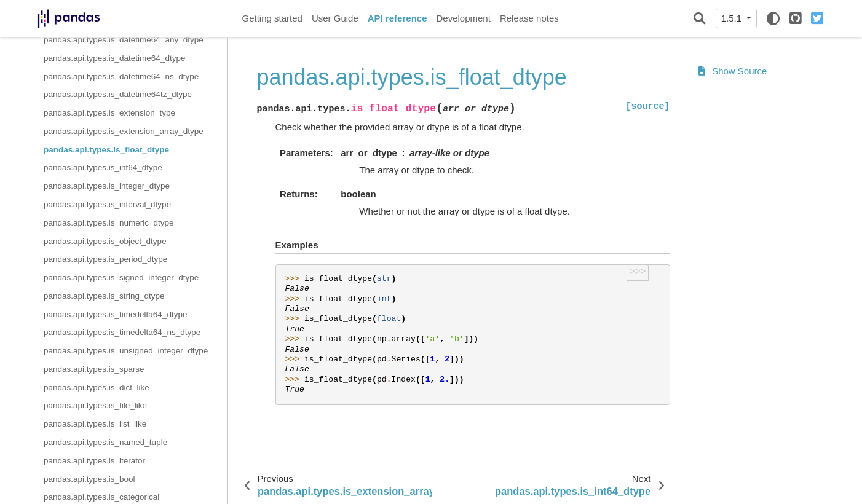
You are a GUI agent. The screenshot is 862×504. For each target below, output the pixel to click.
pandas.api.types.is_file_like (95, 405)
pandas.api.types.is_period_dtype (105, 259)
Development (463, 18)
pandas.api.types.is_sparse (94, 369)
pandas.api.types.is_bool (89, 479)
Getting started (272, 18)
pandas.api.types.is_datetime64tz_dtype (118, 94)
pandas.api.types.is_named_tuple (105, 442)
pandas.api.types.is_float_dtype (106, 150)
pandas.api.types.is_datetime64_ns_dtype (121, 77)
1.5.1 (733, 18)
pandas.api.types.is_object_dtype (105, 241)
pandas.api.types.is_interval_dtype (107, 204)
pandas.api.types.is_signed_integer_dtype (121, 278)
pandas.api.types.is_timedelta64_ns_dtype (122, 332)
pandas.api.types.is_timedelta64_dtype (115, 314)
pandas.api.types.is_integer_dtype (107, 186)
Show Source (733, 71)
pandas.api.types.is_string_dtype (104, 296)
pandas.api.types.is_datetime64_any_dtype (124, 40)
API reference (397, 18)
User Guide (335, 18)
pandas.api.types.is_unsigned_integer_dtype (126, 351)
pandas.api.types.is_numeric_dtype (109, 223)
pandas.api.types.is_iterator (94, 461)
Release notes (529, 18)
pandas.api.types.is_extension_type (109, 113)
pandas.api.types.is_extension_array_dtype (124, 131)
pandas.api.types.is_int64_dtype (103, 167)
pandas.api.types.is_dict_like (97, 388)
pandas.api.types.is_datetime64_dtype (114, 58)
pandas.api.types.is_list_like (95, 424)
